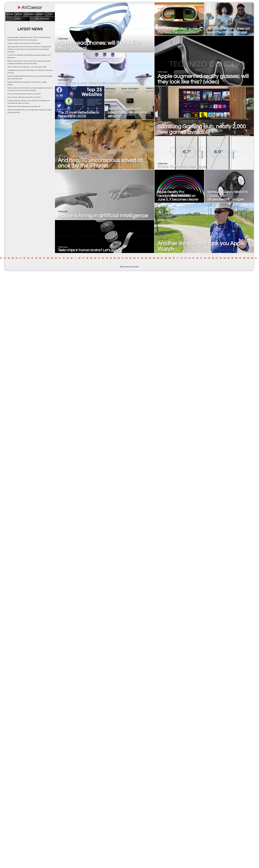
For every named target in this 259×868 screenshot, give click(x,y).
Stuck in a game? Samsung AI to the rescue (24, 43)
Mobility (41, 14)
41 (60, 258)
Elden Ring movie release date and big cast (24, 106)
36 (40, 258)
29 (13, 258)
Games (18, 19)
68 (166, 258)
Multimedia (30, 14)
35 (36, 258)
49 (91, 258)
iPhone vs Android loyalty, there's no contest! (24, 94)
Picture (10, 14)
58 (126, 258)
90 (252, 258)
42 (64, 258)
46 (79, 258)
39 (52, 258)
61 (138, 258)
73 (185, 258)
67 (162, 258)
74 (189, 258)
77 (201, 258)
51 (99, 258)
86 (236, 258)
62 (142, 258)
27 (5, 258)
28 (9, 258)
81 (217, 258)
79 (209, 258)
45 (75, 258)
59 (130, 258)
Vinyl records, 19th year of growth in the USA (24, 97)
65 (154, 258)
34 (32, 258)
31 (20, 258)
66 (158, 258)
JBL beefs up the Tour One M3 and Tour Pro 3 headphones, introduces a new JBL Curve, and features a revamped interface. (29, 49)
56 (119, 258)
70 (174, 258)
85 (232, 258)
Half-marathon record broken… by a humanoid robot (27, 67)
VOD (50, 14)
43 (68, 258)
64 (150, 258)
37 (44, 258)
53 (107, 258)
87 (240, 258)
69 (170, 258)
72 (181, 258)
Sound (19, 14)
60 (134, 258)
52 (103, 258)
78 (205, 258)
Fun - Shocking (42, 19)
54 (111, 258)
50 (95, 258)
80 (213, 258)
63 (146, 258)
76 (197, 258)
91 (256, 258)
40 (56, 258)
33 (28, 258)
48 (87, 258)
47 (83, 258)
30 (17, 258)
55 (115, 258)
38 (48, 258)
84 (229, 258)
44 (71, 258)
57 (123, 258)
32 (24, 258)
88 (244, 258)
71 (177, 258)
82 (221, 258)
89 (248, 258)
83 (225, 258)
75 (193, 258)
